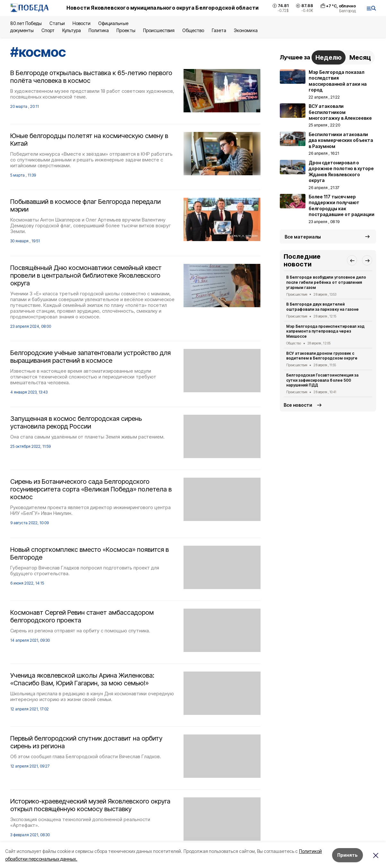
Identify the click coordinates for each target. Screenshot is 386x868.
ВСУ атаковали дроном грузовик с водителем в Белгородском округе (322, 356)
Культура (72, 30)
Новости (81, 23)
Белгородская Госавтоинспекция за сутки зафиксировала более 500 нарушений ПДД (322, 380)
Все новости (298, 405)
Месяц (360, 57)
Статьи (57, 23)
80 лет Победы (26, 23)
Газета (219, 30)
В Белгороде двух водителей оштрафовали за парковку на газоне (322, 307)
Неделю (329, 57)
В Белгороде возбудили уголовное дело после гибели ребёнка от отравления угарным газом (326, 282)
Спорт (48, 30)
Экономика (246, 30)
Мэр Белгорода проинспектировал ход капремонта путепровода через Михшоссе (325, 331)
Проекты (126, 30)
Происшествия (159, 30)
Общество (193, 30)
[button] (352, 260)
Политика (99, 30)
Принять (347, 855)
